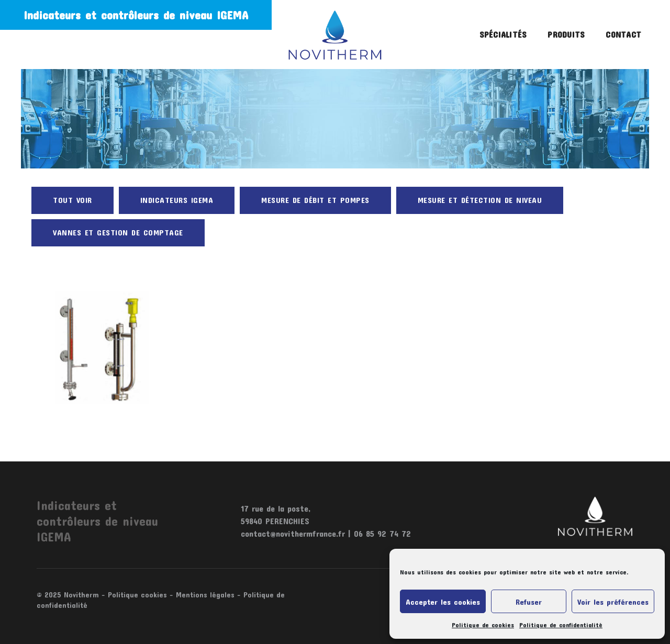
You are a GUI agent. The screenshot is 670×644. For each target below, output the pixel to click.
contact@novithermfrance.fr (293, 533)
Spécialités (503, 34)
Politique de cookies (483, 625)
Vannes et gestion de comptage (118, 232)
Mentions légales (205, 595)
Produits (566, 34)
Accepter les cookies (443, 602)
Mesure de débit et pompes (315, 200)
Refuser (529, 602)
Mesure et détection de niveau (480, 200)
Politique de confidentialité (561, 625)
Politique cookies (137, 595)
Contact (623, 34)
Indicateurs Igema (177, 200)
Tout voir (72, 200)
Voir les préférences (613, 602)
